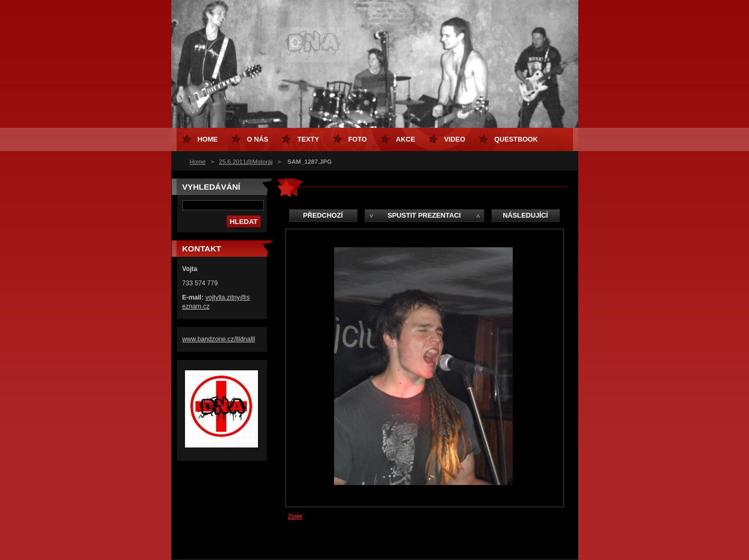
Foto (358, 139)
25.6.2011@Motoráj (246, 162)
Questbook (516, 139)
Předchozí (323, 215)
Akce (405, 139)
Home (198, 162)
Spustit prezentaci (424, 215)
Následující (525, 215)
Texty (308, 139)
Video (455, 139)
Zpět (295, 516)
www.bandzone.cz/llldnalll (219, 339)
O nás (258, 139)
